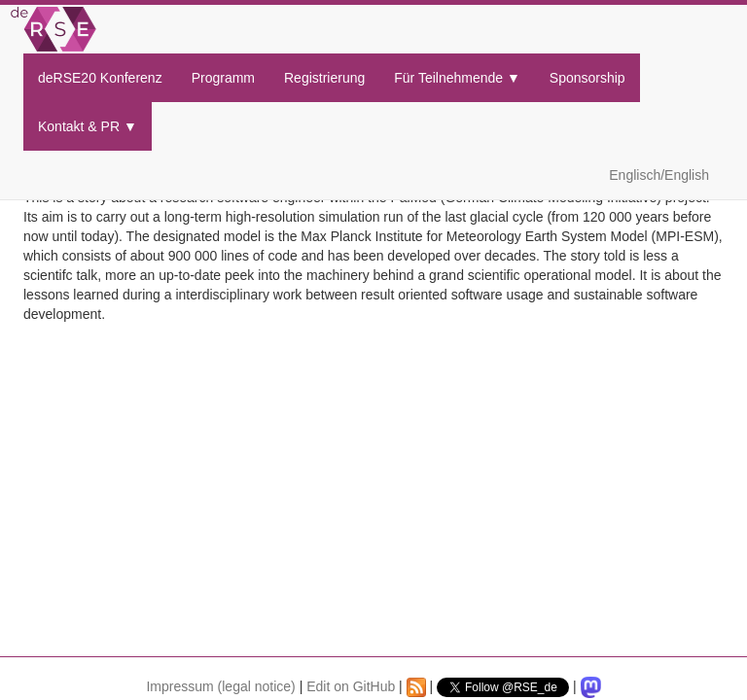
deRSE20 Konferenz (100, 78)
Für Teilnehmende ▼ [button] (457, 78)
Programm (223, 78)
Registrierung (324, 78)
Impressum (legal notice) (220, 686)
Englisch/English (659, 175)
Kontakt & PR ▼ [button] (88, 126)
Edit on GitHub (351, 686)
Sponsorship (587, 78)
